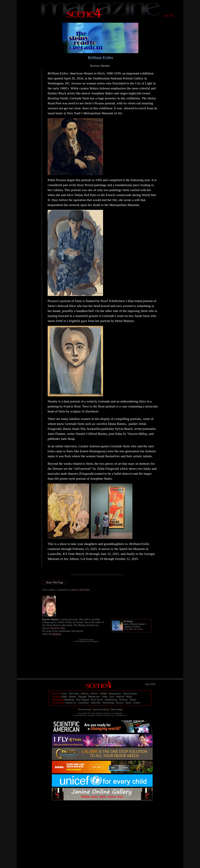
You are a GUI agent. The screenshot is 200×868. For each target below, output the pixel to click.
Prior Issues (97, 700)
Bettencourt (94, 697)
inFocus (85, 694)
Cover (64, 694)
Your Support (82, 700)
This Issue (74, 694)
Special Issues (130, 694)
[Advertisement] (102, 808)
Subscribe (95, 703)
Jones (105, 697)
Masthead (69, 700)
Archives (123, 700)
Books (133, 700)
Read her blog (58, 628)
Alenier (72, 697)
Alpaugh (82, 697)
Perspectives (115, 694)
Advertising (108, 703)
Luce (112, 697)
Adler (64, 697)
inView (94, 694)
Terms (128, 703)
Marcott (120, 697)
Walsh (129, 697)
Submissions (111, 700)
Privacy (120, 703)
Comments (83, 703)
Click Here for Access (133, 629)
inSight (103, 694)
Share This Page (54, 582)
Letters (137, 703)
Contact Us (71, 703)
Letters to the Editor (80, 590)
